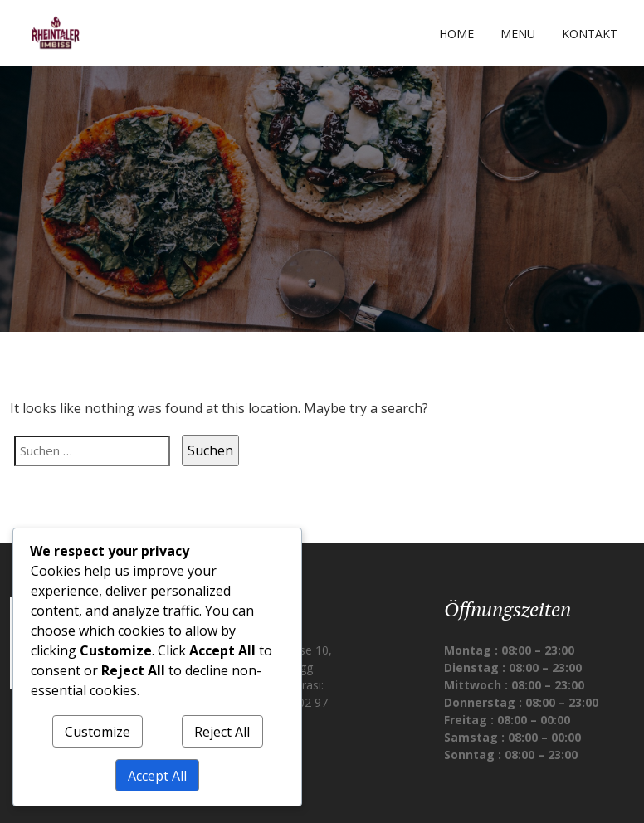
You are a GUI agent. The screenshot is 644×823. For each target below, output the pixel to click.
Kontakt (590, 34)
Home (456, 34)
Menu (518, 34)
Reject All (222, 732)
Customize (98, 732)
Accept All (157, 776)
